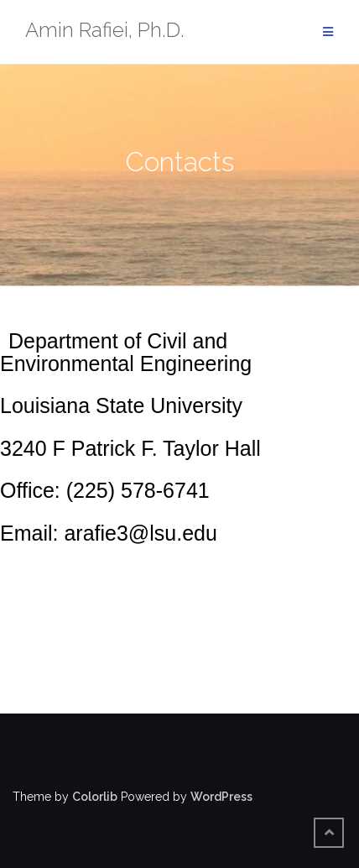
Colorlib (95, 797)
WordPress (221, 797)
